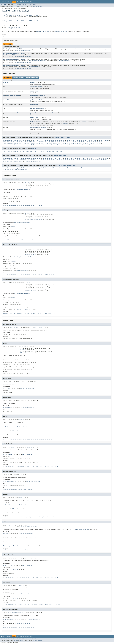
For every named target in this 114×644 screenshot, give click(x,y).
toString (48, 151)
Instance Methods (19, 78)
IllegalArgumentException (29, 527)
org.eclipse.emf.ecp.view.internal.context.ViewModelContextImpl (22, 15)
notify (35, 151)
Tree (21, 2)
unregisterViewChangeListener (84, 145)
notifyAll (41, 151)
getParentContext (104, 140)
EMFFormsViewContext (35, 21)
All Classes (33, 4)
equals (10, 151)
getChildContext (37, 140)
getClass (22, 151)
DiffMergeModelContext (9, 21)
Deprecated (26, 2)
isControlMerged (35, 128)
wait (54, 151)
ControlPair (7, 100)
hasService (70, 142)
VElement (23, 49)
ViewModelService (65, 61)
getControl (34, 82)
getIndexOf (34, 87)
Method (21, 6)
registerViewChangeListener (80, 143)
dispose (29, 140)
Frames (19, 4)
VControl (6, 82)
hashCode (29, 151)
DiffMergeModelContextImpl (12, 49)
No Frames (24, 4)
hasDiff (33, 117)
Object (34, 149)
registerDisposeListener (94, 142)
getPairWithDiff (35, 100)
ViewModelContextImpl (14, 27)
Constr (16, 6)
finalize (16, 151)
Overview (3, 2)
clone (5, 151)
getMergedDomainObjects (38, 96)
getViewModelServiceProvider (57, 142)
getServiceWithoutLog (30, 142)
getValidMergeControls (37, 113)
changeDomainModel (19, 140)
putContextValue (80, 142)
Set (4, 55)
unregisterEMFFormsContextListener (35, 145)
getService (19, 142)
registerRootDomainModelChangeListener (57, 143)
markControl (34, 132)
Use (18, 2)
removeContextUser (96, 143)
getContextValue (60, 140)
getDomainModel (93, 140)
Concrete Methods (32, 78)
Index (32, 2)
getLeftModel (34, 91)
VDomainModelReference (13, 55)
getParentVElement (9, 142)
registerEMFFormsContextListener (33, 143)
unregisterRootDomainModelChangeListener (61, 145)
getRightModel (35, 104)
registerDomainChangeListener (12, 143)
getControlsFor (71, 140)
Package (9, 2)
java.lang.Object (6, 14)
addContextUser (8, 140)
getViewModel (42, 142)
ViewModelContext (22, 21)
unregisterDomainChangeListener (13, 145)
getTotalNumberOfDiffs (37, 109)
